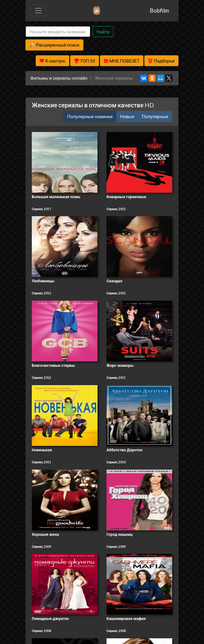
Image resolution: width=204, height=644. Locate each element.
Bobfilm (159, 10)
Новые (127, 116)
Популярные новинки (90, 116)
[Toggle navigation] (38, 11)
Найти (103, 32)
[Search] (58, 32)
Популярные (155, 116)
